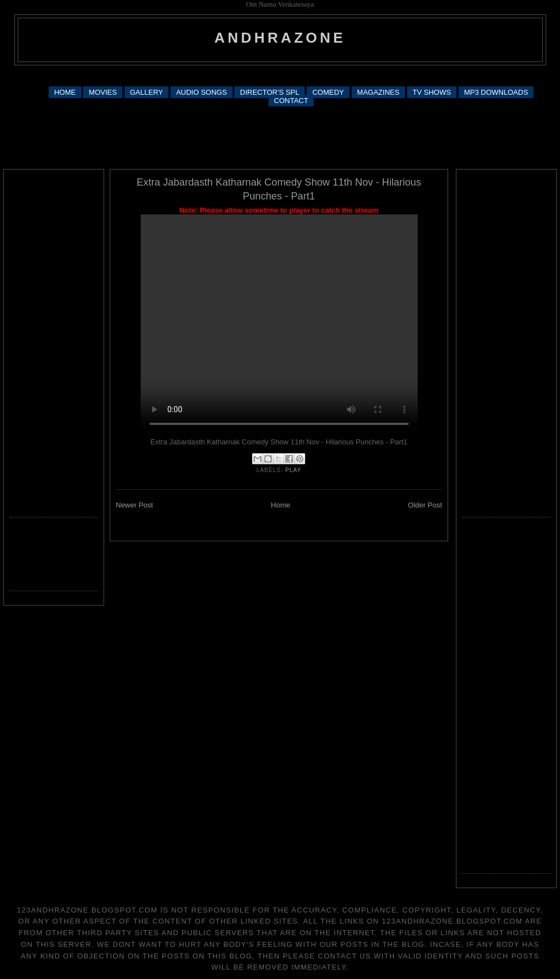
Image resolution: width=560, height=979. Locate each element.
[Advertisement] (280, 75)
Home (281, 505)
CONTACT (291, 101)
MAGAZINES (379, 92)
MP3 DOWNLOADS (496, 92)
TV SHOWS (432, 92)
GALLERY (147, 92)
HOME (65, 92)
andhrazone (280, 38)
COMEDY (328, 92)
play (293, 470)
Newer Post (134, 505)
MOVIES (103, 92)
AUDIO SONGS (202, 92)
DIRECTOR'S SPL (269, 92)
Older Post (425, 505)
